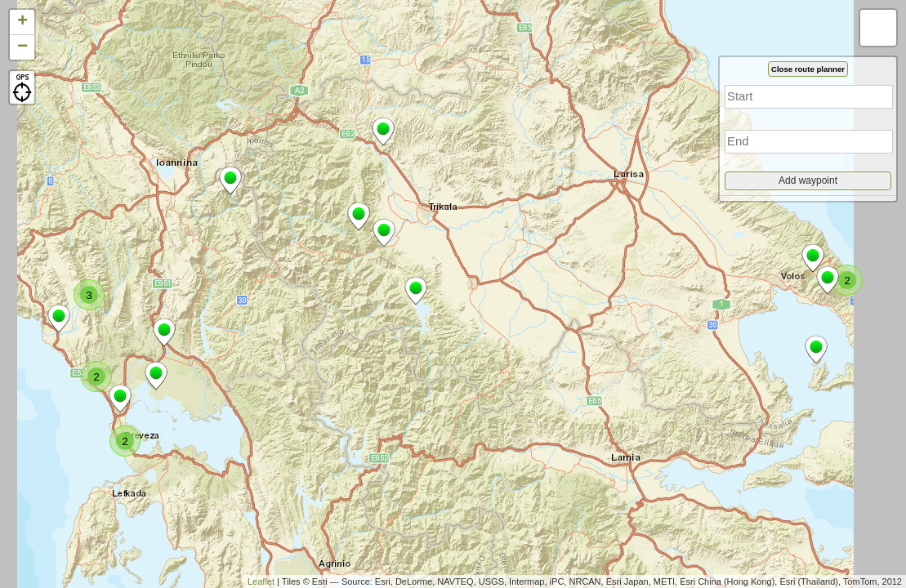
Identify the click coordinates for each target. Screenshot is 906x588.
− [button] (22, 47)
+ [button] (22, 22)
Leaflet (261, 581)
